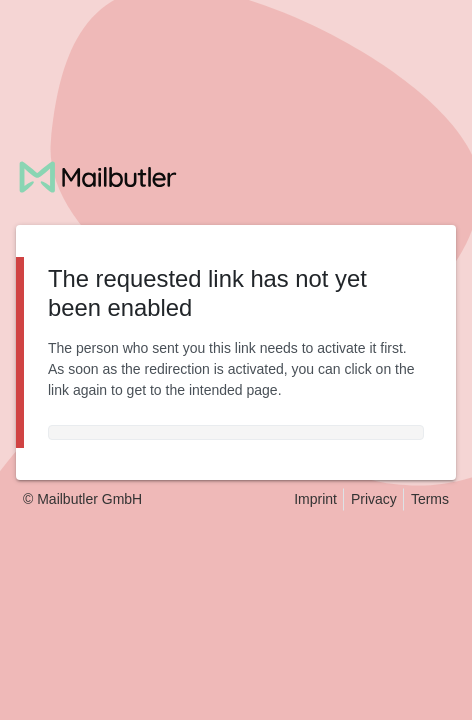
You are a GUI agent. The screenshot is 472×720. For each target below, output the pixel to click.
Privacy (374, 499)
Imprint (315, 499)
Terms (430, 499)
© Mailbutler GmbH (82, 499)
